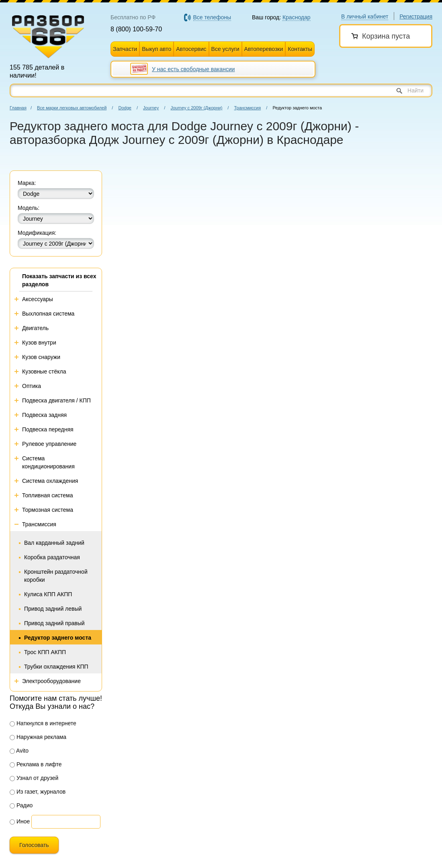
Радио (21, 805)
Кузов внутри (39, 343)
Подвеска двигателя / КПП (56, 400)
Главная (18, 108)
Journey (151, 108)
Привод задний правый (54, 623)
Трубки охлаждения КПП (56, 667)
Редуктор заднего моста (58, 638)
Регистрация (416, 16)
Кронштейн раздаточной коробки (56, 576)
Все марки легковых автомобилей (72, 108)
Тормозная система (48, 510)
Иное (20, 821)
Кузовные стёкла (44, 371)
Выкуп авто (157, 49)
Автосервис (191, 49)
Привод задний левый (53, 609)
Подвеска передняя (48, 429)
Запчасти (125, 49)
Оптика (32, 386)
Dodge (125, 108)
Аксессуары (38, 299)
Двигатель (35, 328)
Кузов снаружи (41, 357)
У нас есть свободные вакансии (193, 69)
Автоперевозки (264, 49)
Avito (19, 751)
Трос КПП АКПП (45, 652)
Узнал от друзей (34, 778)
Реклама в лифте (36, 764)
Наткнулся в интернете (43, 723)
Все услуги (225, 49)
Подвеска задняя (44, 415)
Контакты (300, 49)
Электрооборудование (51, 681)
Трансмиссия (247, 108)
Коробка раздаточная (52, 557)
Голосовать (34, 845)
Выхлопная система (48, 314)
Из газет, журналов (38, 792)
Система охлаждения (50, 481)
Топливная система (48, 495)
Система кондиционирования (48, 462)
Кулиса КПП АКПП (48, 594)
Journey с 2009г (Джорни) (196, 108)
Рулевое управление (49, 444)
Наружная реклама (38, 737)
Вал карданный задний (54, 543)
